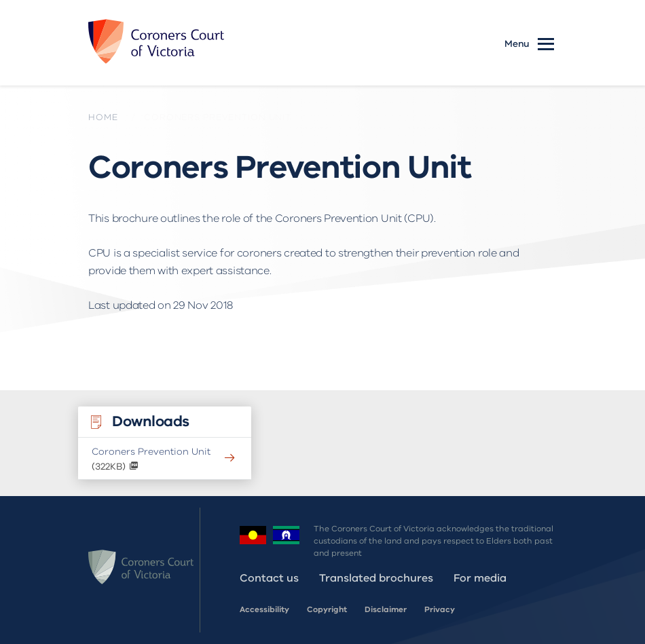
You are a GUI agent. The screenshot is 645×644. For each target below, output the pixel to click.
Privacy (440, 609)
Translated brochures (376, 578)
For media (480, 578)
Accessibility (264, 609)
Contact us (269, 578)
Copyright (327, 609)
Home (103, 117)
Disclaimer (386, 609)
